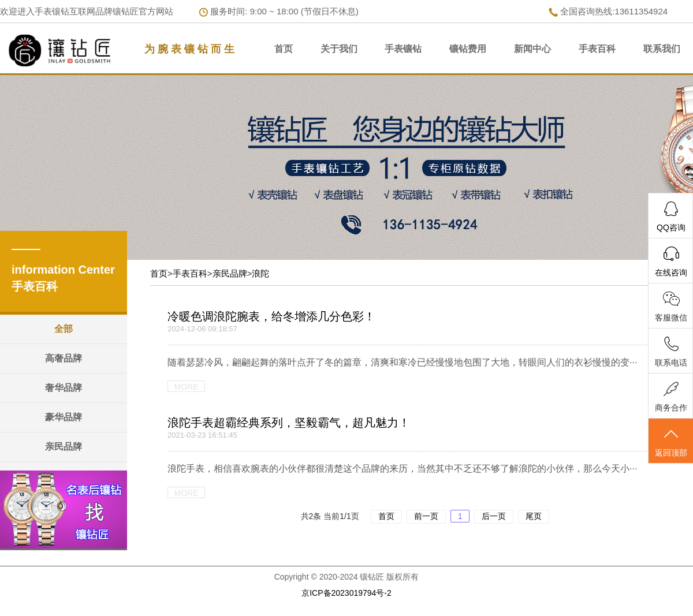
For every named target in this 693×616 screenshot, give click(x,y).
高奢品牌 (64, 358)
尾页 (534, 516)
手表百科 (597, 49)
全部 (64, 329)
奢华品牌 (64, 388)
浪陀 (260, 273)
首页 (284, 49)
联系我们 (662, 49)
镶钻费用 (468, 49)
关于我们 (339, 49)
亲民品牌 (64, 447)
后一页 (494, 516)
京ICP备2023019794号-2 (346, 593)
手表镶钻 (403, 49)
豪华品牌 (64, 417)
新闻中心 (532, 49)
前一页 (426, 516)
